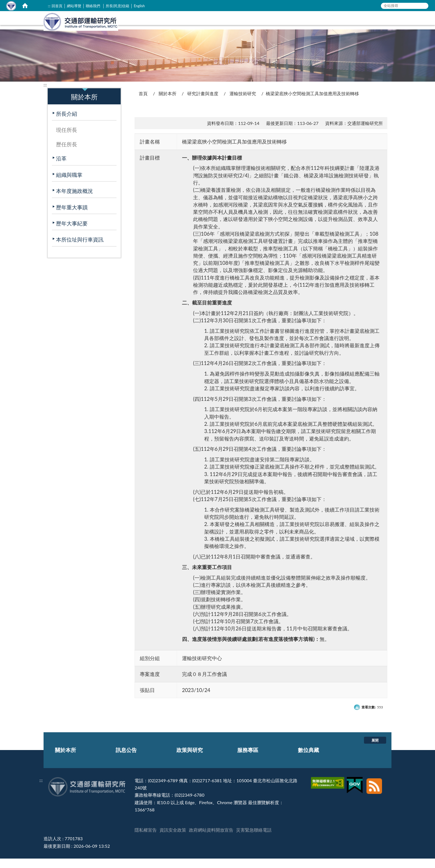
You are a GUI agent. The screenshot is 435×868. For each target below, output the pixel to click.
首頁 (143, 103)
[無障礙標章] (328, 790)
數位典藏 (308, 759)
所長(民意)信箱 (117, 6)
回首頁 (57, 6)
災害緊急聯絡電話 (254, 839)
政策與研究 (190, 759)
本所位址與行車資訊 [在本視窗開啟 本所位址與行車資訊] (80, 249)
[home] (25, 6)
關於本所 (168, 103)
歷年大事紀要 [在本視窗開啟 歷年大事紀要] (72, 233)
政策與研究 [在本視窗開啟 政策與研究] (310, 27)
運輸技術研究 (243, 103)
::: (49, 6)
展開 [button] (375, 749)
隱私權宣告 (146, 839)
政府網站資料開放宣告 (211, 839)
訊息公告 (126, 759)
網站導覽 (74, 6)
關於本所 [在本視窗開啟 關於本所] (247, 27)
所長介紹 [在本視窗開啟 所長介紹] (67, 123)
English (139, 6)
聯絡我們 (93, 6)
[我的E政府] (355, 790)
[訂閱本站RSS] (374, 790)
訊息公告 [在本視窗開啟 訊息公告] (277, 27)
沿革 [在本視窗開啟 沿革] (61, 168)
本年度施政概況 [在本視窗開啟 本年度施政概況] (74, 200)
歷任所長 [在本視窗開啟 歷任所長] (67, 154)
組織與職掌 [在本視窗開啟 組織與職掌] (69, 184)
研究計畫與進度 (203, 103)
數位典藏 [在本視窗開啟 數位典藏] (372, 27)
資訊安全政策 (173, 839)
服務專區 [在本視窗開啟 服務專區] (342, 27)
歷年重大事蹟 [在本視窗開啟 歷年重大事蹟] (72, 217)
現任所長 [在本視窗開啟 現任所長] (67, 139)
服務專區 (248, 759)
